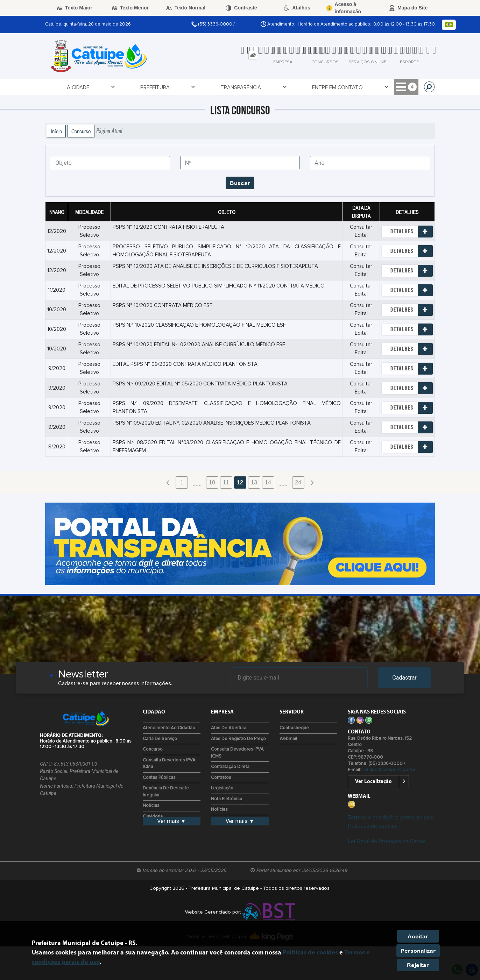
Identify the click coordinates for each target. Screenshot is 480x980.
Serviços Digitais (386, 87)
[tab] (253, 55)
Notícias (151, 806)
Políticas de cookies (373, 826)
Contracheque (294, 728)
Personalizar (418, 951)
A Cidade (63, 87)
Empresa (263, 87)
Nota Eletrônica (227, 799)
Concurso (81, 131)
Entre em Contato (212, 87)
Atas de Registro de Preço (238, 739)
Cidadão (299, 87)
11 (226, 482)
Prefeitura (103, 87)
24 (298, 482)
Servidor (336, 87)
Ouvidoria (153, 816)
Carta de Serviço (160, 739)
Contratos (221, 778)
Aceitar (418, 936)
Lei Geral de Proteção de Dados (387, 841)
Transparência (152, 87)
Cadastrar (404, 678)
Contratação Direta (230, 767)
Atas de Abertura (229, 728)
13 (254, 482)
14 (268, 482)
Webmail (288, 739)
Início (56, 131)
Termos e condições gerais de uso (390, 818)
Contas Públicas (159, 778)
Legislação (222, 788)
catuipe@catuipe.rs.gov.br (389, 770)
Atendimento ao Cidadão (169, 728)
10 (212, 482)
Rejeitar (418, 965)
